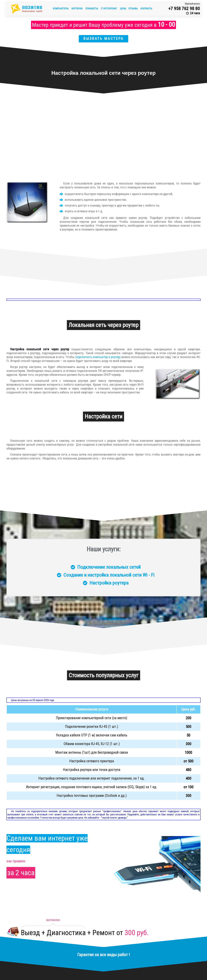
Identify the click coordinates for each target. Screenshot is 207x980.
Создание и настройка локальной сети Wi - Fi (109, 575)
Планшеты (92, 8)
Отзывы (133, 8)
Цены (123, 8)
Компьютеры (61, 8)
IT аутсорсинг (109, 8)
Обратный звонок (192, 4)
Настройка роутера (109, 583)
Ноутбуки (77, 8)
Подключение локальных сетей (109, 567)
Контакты (146, 8)
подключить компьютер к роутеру (98, 357)
